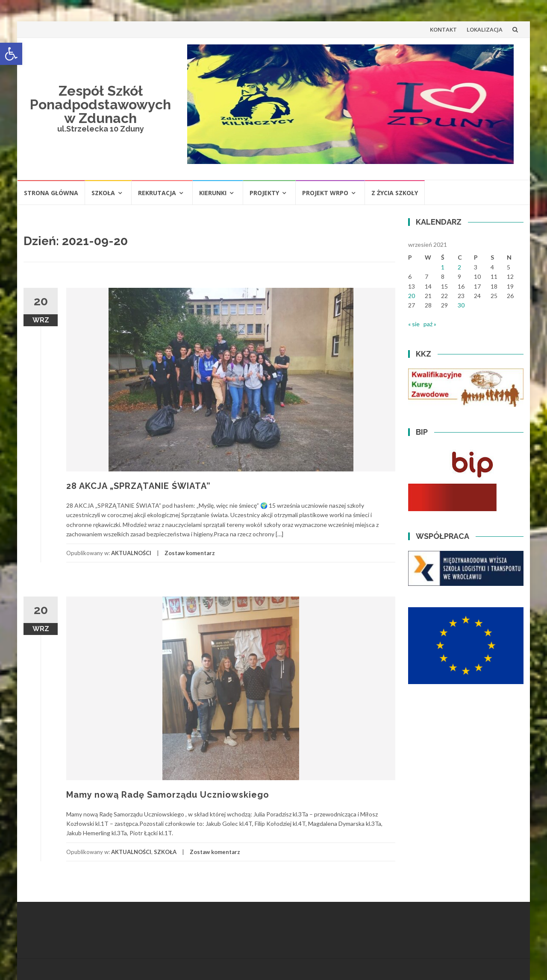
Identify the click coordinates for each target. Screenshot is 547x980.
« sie (414, 324)
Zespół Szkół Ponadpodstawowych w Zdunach (100, 104)
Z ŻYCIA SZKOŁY (395, 193)
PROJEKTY (264, 193)
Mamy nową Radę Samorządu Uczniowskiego (168, 795)
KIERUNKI (213, 193)
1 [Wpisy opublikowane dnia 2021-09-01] (443, 267)
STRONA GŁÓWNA (51, 193)
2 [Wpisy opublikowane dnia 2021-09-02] (459, 267)
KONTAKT (443, 29)
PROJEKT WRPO (325, 193)
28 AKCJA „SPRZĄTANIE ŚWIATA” (138, 486)
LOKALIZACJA (485, 29)
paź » (430, 324)
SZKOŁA (103, 193)
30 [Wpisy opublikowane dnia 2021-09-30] (461, 305)
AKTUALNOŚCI (131, 553)
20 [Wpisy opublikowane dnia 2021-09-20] (412, 296)
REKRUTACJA (157, 193)
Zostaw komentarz (190, 553)
